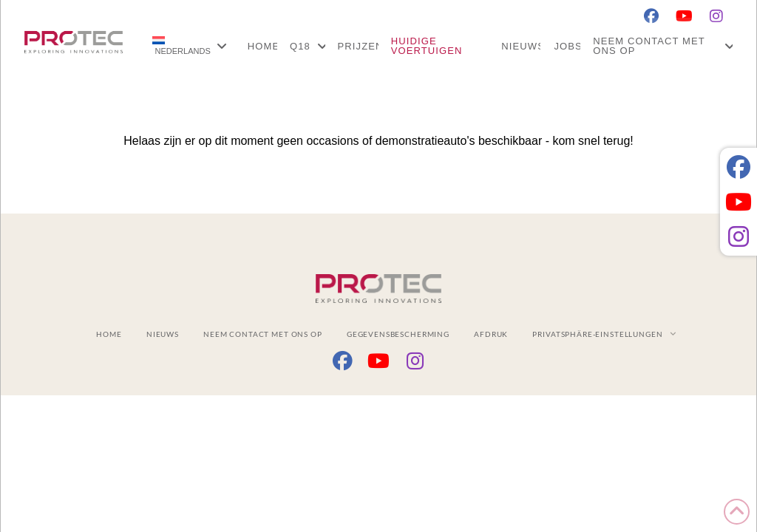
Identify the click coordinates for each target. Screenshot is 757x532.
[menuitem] (190, 46)
